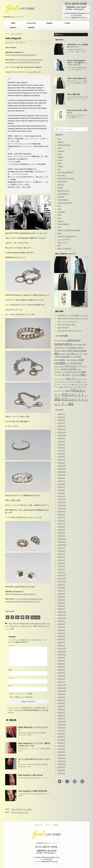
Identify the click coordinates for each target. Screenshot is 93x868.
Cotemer (61, 151)
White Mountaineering (66, 236)
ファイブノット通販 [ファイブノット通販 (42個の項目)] (68, 384)
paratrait (61, 197)
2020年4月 (61, 636)
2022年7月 (61, 554)
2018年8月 (61, 697)
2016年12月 (62, 758)
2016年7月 (61, 773)
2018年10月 (62, 691)
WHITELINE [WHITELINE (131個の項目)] (76, 363)
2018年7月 (61, 700)
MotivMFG (61, 175)
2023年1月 (61, 536)
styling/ (60, 221)
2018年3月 (61, 712)
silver (44, 623)
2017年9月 (61, 731)
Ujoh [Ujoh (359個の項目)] (81, 360)
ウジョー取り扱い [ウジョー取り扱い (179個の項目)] (63, 375)
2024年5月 (61, 487)
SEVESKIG (61, 212)
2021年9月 (61, 585)
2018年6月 (61, 703)
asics (59, 139)
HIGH (59, 163)
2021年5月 (61, 597)
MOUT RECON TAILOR (66, 178)
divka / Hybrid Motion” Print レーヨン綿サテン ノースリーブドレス (77, 63)
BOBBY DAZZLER (64, 145)
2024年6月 (61, 484)
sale (59, 206)
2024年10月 (62, 472)
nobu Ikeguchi (14, 623)
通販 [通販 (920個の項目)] (71, 404)
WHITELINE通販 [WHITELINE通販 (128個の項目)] (69, 369)
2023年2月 (61, 533)
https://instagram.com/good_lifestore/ (20, 55)
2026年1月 (61, 426)
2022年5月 (61, 560)
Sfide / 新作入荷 (73, 94)
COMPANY (31, 28)
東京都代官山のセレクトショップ (46, 843)
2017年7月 (61, 737)
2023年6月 (61, 521)
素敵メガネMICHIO (64, 249)
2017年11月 (62, 725)
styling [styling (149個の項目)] (77, 357)
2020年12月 (62, 612)
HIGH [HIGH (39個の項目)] (66, 348)
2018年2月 (61, 715)
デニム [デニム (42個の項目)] (81, 379)
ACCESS (67, 23)
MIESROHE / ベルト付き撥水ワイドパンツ (77, 46)
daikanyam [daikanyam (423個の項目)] (74, 340)
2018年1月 (61, 718)
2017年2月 (61, 752)
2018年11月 (62, 688)
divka (59, 154)
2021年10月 (62, 581)
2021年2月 (61, 606)
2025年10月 (62, 435)
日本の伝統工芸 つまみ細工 (22, 809)
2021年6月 (61, 594)
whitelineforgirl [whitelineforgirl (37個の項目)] (59, 367)
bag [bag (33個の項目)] (55, 341)
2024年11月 (62, 469)
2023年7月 (61, 518)
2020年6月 (61, 630)
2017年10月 (62, 728)
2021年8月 (61, 588)
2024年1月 (61, 499)
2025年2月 (61, 460)
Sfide (59, 215)
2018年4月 (61, 709)
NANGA (60, 188)
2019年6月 (61, 667)
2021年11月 (62, 578)
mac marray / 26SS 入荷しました (70, 331)
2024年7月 (61, 481)
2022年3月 (61, 566)
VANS (59, 233)
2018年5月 (61, 706)
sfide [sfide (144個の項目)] (58, 357)
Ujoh (59, 227)
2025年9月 (61, 438)
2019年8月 (61, 661)
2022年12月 (62, 539)
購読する (59, 35)
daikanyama (25, 623)
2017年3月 (61, 749)
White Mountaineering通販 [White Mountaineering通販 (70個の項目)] (75, 372)
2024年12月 (62, 466)
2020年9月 (61, 621)
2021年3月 (61, 603)
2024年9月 (61, 475)
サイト (11, 686)
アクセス (48, 825)
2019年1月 (61, 682)
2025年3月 (61, 457)
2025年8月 (61, 441)
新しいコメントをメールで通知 (21, 694)
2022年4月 (61, 563)
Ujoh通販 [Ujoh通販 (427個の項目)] (60, 363)
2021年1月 (61, 609)
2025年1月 (61, 463)
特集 (59, 245)
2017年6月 (61, 740)
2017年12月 (62, 722)
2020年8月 (61, 624)
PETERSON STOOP (65, 203)
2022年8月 (61, 551)
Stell (59, 218)
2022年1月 (61, 572)
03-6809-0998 (76, 4)
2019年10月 (62, 655)
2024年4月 (61, 490)
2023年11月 (62, 505)
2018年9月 (61, 694)
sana (59, 209)
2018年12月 (62, 685)
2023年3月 (61, 530)
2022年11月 (62, 542)
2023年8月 (61, 515)
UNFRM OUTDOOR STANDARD (69, 230)
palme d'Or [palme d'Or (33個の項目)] (79, 354)
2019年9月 (61, 658)
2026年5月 (61, 414)
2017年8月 (61, 734)
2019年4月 (61, 673)
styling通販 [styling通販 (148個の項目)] (60, 360)
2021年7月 (61, 591)
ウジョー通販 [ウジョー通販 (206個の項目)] (79, 375)
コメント (12, 646)
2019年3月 (61, 676)
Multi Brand (62, 182)
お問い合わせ (39, 825)
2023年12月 (62, 502)
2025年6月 (61, 448)
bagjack (60, 142)
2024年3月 (61, 493)
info (59, 169)
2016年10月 (62, 764)
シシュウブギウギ (64, 239)
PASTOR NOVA (63, 200)
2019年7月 (61, 664)
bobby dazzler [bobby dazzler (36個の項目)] (62, 341)
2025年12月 (62, 429)
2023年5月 (61, 524)
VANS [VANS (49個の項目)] (68, 363)
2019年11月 (62, 652)
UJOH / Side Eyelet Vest (77, 78)
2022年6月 (61, 557)
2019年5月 (61, 670)
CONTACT (13, 28)
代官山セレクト (15, 626)
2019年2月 (61, 679)
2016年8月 (61, 770)
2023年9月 (61, 511)
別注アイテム (62, 242)
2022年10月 (62, 545)
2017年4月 (61, 746)
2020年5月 (61, 633)
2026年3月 (61, 420)
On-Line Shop (31, 23)
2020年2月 (61, 642)
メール (11, 678)
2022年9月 (61, 548)
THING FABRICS (63, 224)
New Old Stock (63, 191)
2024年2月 (61, 496)
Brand (60, 148)
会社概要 (55, 825)
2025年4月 (61, 454)
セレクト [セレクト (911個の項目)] (72, 378)
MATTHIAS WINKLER (65, 172)
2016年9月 (61, 767)
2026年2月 (61, 423)
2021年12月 (62, 575)
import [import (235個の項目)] (73, 347)
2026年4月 (61, 417)
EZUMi (60, 160)
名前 (11, 670)
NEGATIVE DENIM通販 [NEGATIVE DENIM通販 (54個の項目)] (67, 354)
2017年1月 (61, 755)
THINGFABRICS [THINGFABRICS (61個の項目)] (72, 360)
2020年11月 (62, 615)
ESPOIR (60, 157)
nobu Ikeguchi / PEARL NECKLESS (33, 791)
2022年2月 (61, 569)
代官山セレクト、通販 (29, 626)
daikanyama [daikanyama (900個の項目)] (63, 344)
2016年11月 (62, 761)
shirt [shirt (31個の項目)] (72, 357)
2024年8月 (61, 478)
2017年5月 (61, 743)
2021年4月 (61, 600)
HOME (13, 23)
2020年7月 (61, 627)
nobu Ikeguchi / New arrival (30, 775)
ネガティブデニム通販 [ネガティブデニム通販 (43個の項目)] (74, 382)
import (60, 166)
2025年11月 (62, 432)
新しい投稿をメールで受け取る (21, 697)
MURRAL (61, 185)
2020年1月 (61, 645)
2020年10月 (62, 618)
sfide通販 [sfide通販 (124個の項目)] (66, 357)
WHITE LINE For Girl (20, 812)
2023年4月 (61, 527)
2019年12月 (62, 648)
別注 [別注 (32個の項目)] (66, 405)
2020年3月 (61, 639)
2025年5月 (61, 451)
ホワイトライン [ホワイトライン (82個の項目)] (70, 387)
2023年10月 (62, 508)
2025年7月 (61, 444)
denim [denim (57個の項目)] (75, 344)
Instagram (49, 23)
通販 (12, 629)
